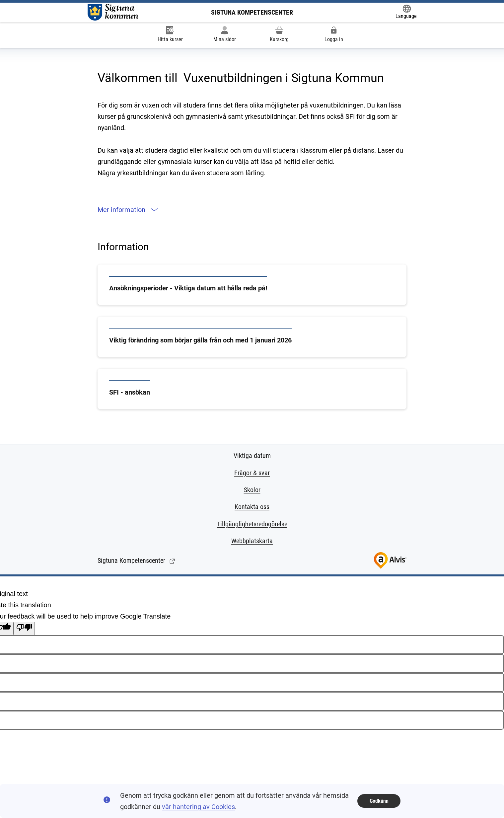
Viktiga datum (252, 456)
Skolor (252, 490)
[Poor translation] (24, 629)
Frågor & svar (252, 473)
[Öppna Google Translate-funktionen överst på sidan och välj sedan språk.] (406, 12)
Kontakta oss (252, 507)
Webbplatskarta (252, 541)
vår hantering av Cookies (198, 807)
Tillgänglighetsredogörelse (252, 524)
